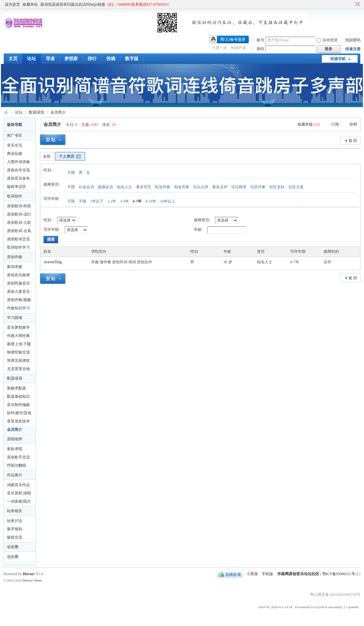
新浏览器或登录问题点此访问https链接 (73, 4)
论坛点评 (201, 187)
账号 (260, 40)
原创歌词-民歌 (19, 206)
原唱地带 (15, 439)
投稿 (111, 59)
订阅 (335, 124)
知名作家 (182, 187)
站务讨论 (15, 521)
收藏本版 (309, 124)
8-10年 (151, 201)
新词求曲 (15, 267)
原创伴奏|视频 (19, 300)
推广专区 (15, 135)
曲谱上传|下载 (19, 344)
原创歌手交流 (18, 457)
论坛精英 (239, 187)
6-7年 (137, 201)
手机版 (267, 574)
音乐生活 (15, 145)
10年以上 (168, 201)
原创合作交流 (18, 170)
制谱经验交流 (18, 352)
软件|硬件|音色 (19, 413)
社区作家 (258, 187)
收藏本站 (30, 4)
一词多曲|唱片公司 (19, 502)
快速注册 (353, 49)
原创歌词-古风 (19, 231)
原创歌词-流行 (19, 214)
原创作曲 (15, 257)
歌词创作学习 (18, 247)
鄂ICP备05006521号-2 (340, 574)
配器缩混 (37, 112)
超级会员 (105, 187)
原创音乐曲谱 (18, 275)
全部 (47, 156)
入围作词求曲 (18, 162)
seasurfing (53, 262)
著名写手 (144, 187)
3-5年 (125, 201)
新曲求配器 (17, 388)
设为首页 (12, 4)
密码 (260, 49)
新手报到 (15, 529)
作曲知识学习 (18, 308)
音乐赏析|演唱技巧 (19, 494)
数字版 (132, 59)
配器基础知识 (18, 396)
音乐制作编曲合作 (18, 406)
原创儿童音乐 (18, 292)
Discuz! (29, 574)
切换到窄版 (357, 4)
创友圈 (13, 547)
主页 (13, 59)
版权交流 (15, 537)
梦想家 (71, 59)
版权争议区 (17, 187)
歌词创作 (15, 196)
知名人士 (125, 187)
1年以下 (97, 201)
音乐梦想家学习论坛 (18, 328)
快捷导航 (338, 59)
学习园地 (15, 318)
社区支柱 (277, 187)
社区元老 (296, 187)
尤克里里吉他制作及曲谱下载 (18, 370)
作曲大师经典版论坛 (18, 337)
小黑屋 (252, 574)
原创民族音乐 (18, 283)
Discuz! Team (32, 580)
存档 (353, 124)
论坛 (31, 59)
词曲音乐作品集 (18, 486)
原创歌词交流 (18, 239)
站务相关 (15, 511)
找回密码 (353, 40)
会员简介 (58, 112)
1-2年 (112, 201)
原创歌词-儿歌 (19, 223)
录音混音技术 (18, 421)
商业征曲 (15, 154)
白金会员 (86, 187)
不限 (71, 173)
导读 (50, 59)
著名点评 (220, 187)
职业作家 (163, 187)
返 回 (353, 141)
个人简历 (70, 156)
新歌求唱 (15, 449)
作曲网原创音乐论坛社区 (6, 112)
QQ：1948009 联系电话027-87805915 (138, 4)
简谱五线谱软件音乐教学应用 (18, 361)
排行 (92, 59)
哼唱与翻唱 (17, 465)
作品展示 (15, 475)
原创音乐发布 (18, 178)
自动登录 (327, 40)
